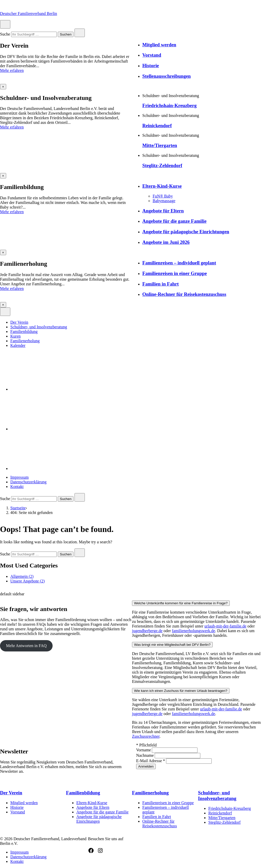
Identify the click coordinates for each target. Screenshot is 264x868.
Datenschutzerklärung (28, 482)
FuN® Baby (163, 196)
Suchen (65, 35)
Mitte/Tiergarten (160, 145)
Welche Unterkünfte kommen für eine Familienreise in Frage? (181, 603)
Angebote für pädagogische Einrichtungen (186, 232)
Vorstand (152, 55)
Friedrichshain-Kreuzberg (170, 105)
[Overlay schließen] (3, 87)
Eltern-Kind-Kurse (162, 186)
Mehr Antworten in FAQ (26, 646)
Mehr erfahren (12, 70)
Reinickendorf (157, 126)
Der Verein (19, 322)
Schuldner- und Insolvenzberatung (39, 327)
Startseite (18, 508)
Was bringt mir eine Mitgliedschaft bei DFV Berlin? (172, 645)
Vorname (144, 750)
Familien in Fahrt (160, 284)
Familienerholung (25, 341)
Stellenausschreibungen (167, 76)
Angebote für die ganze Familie (174, 221)
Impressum (19, 477)
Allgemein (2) (22, 576)
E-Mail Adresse (151, 761)
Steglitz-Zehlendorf (162, 165)
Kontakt (17, 487)
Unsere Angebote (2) (27, 581)
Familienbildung (24, 332)
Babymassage (164, 201)
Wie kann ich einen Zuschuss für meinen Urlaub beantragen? (181, 691)
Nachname (145, 755)
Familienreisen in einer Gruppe (175, 273)
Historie (151, 66)
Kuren (15, 336)
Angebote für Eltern (163, 211)
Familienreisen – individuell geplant (179, 263)
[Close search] (80, 33)
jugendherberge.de (147, 631)
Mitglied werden (159, 45)
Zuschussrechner (146, 736)
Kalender (18, 345)
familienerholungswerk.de (194, 631)
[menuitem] (137, 322)
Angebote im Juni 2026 (166, 242)
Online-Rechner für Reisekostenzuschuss (184, 294)
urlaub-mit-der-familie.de (225, 626)
